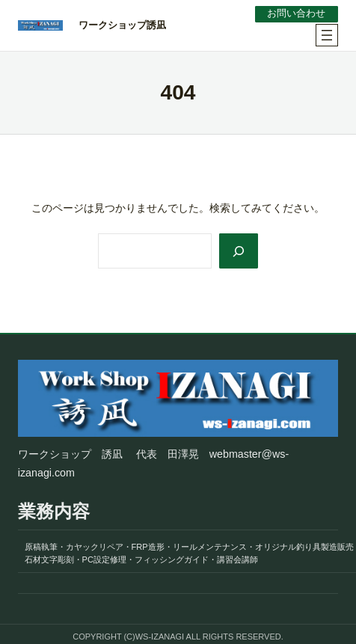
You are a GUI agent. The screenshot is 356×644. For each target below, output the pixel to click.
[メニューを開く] (327, 35)
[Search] (239, 251)
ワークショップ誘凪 (122, 25)
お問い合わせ (296, 13)
